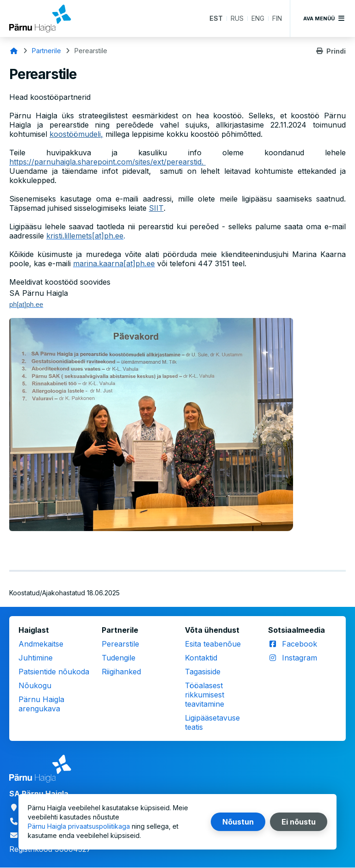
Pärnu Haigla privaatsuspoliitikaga (79, 826)
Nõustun (238, 822)
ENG (258, 18)
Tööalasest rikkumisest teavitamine (205, 695)
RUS (237, 18)
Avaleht (14, 51)
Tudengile (119, 658)
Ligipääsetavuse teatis (212, 722)
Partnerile (46, 51)
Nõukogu (35, 685)
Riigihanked (121, 672)
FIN (277, 18)
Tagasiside (203, 672)
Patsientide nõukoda (54, 672)
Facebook (300, 644)
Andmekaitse (41, 644)
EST (216, 18)
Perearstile (120, 644)
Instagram (300, 658)
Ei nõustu (299, 822)
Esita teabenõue (213, 644)
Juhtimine (36, 658)
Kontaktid (201, 658)
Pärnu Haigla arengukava (41, 704)
